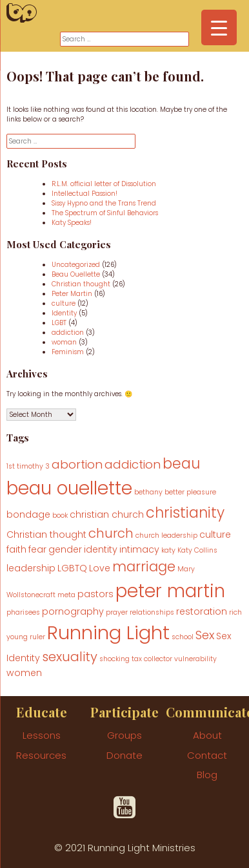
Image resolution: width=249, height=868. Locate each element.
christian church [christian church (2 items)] (107, 514)
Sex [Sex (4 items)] (205, 635)
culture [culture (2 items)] (215, 535)
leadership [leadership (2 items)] (31, 568)
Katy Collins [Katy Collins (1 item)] (197, 550)
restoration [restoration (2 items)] (202, 611)
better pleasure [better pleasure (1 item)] (190, 492)
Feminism (68, 352)
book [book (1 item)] (60, 515)
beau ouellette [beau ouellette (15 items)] (69, 488)
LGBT (59, 323)
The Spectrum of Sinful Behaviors (105, 213)
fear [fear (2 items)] (37, 549)
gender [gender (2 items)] (65, 549)
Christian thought (81, 284)
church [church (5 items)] (111, 533)
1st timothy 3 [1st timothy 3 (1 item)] (28, 466)
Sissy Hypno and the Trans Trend (104, 203)
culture (64, 303)
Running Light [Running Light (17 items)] (108, 632)
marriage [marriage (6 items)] (144, 566)
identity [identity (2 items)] (101, 549)
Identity (64, 313)
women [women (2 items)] (24, 673)
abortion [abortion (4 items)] (77, 464)
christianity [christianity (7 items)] (185, 513)
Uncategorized (76, 265)
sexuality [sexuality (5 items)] (70, 657)
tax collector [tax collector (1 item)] (152, 659)
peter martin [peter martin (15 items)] (170, 591)
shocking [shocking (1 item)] (115, 659)
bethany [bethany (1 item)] (148, 492)
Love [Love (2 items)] (100, 568)
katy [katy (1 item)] (168, 550)
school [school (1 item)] (183, 637)
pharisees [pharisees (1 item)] (23, 612)
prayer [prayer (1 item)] (117, 612)
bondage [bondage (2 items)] (28, 514)
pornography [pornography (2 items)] (73, 611)
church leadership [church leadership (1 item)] (166, 535)
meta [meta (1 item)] (66, 595)
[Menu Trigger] (219, 27)
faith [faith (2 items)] (16, 549)
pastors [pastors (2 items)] (95, 594)
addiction (68, 333)
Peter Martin (72, 294)
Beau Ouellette (76, 274)
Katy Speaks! (72, 223)
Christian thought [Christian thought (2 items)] (46, 535)
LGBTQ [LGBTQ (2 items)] (72, 568)
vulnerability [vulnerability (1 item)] (195, 659)
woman (64, 342)
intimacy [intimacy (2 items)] (139, 549)
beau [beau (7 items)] (181, 464)
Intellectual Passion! (85, 194)
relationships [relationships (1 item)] (152, 612)
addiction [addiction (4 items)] (133, 464)
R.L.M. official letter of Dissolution (104, 184)
